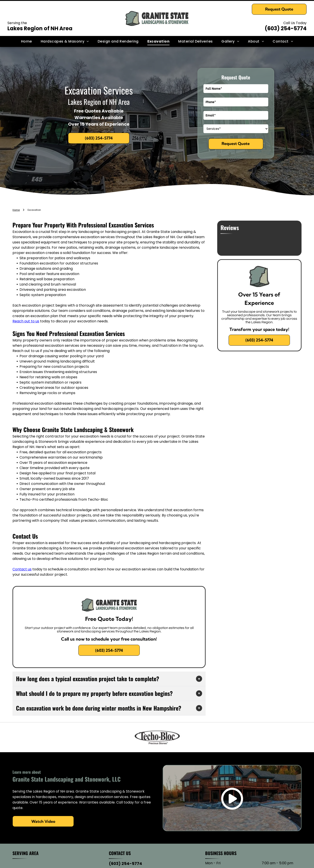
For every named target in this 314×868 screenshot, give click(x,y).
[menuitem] (26, 41)
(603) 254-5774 (286, 28)
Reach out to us (26, 321)
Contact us (22, 569)
